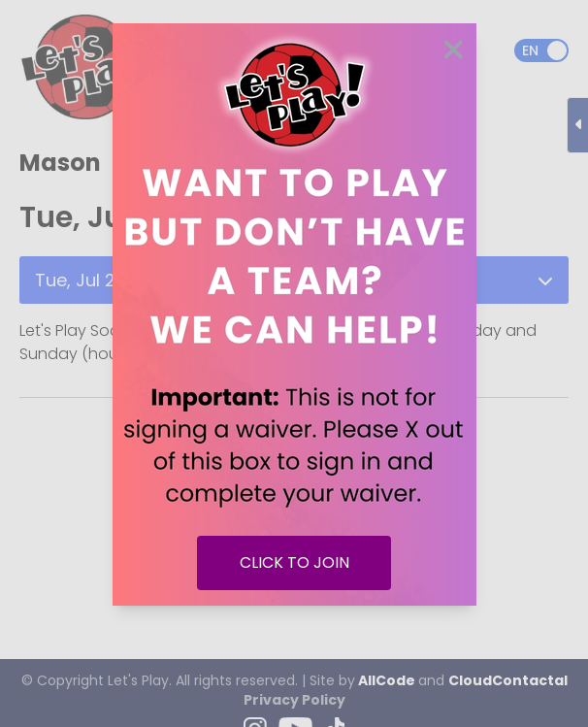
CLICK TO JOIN (294, 562)
